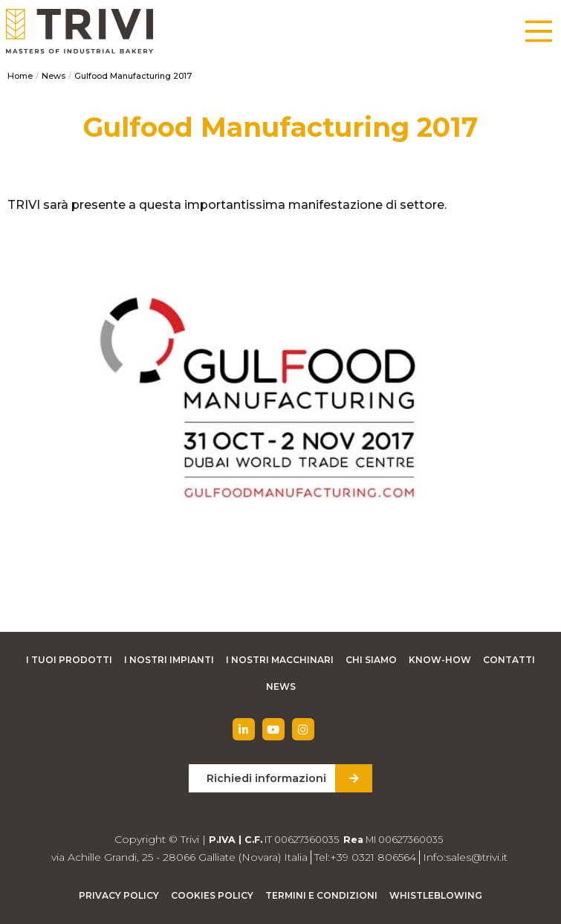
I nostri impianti (169, 660)
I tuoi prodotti (69, 660)
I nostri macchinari (280, 660)
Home (20, 76)
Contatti (509, 660)
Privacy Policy (119, 895)
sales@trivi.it (477, 857)
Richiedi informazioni (266, 778)
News (53, 76)
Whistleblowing (436, 895)
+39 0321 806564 (373, 857)
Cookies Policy (212, 895)
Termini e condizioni (321, 895)
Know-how (440, 660)
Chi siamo (371, 660)
